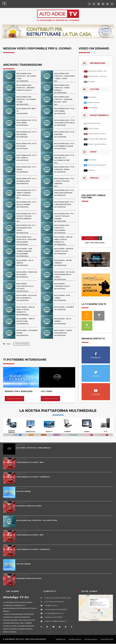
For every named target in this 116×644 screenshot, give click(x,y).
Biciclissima (92, 160)
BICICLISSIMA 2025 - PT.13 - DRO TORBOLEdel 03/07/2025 (27, 158)
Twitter (96, 371)
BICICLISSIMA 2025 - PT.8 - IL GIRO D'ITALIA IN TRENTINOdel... (64, 182)
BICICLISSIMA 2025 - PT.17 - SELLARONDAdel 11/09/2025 (27, 134)
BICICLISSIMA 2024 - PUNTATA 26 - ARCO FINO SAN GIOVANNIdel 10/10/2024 (26, 241)
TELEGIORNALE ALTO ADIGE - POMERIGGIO (33, 477)
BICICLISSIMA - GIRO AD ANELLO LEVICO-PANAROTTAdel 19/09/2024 (63, 241)
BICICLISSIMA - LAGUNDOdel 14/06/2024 (64, 308)
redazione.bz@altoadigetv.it (56, 621)
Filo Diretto (92, 97)
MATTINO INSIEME (24, 491)
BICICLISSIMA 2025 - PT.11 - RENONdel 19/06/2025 (27, 169)
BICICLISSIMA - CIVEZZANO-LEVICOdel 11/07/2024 (62, 286)
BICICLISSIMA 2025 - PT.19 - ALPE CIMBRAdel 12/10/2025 (65, 111)
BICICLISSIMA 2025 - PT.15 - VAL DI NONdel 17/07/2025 (27, 146)
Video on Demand (21, 344)
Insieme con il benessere (97, 165)
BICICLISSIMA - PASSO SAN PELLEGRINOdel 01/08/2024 (27, 275)
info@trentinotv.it (51, 605)
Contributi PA (107, 639)
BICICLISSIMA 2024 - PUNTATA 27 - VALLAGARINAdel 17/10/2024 (62, 229)
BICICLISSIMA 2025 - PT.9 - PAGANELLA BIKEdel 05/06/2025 (27, 181)
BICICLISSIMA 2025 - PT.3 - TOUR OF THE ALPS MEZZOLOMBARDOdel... (27, 217)
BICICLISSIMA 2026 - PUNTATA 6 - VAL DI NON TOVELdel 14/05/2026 (26, 77)
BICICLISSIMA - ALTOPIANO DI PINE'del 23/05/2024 (27, 333)
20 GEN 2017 (89, 238)
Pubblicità (61, 639)
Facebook (96, 353)
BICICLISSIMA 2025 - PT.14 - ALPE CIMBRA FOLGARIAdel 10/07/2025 (65, 146)
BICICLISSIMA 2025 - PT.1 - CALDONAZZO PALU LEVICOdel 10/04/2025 (26, 229)
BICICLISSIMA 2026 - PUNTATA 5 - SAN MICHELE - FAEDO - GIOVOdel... (64, 77)
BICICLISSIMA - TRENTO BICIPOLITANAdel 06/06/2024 (26, 321)
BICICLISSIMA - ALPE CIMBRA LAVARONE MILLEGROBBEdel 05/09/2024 (24, 252)
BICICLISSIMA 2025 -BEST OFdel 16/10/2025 (26, 111)
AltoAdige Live (96, 259)
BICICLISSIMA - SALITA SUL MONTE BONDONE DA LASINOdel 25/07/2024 (65, 276)
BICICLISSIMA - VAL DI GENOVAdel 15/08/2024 (25, 263)
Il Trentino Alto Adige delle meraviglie (98, 139)
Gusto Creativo (93, 128)
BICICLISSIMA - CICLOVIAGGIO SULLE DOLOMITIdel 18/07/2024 (25, 287)
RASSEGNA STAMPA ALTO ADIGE (29, 506)
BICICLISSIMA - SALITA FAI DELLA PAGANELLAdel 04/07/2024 (27, 298)
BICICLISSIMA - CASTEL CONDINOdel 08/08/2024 (63, 263)
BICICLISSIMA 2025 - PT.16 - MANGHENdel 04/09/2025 (65, 134)
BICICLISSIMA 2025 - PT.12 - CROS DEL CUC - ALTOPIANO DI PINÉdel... (65, 159)
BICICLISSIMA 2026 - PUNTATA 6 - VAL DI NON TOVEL (37, 520)
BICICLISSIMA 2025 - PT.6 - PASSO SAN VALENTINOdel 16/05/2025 (64, 193)
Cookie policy (75, 639)
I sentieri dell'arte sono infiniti (98, 134)
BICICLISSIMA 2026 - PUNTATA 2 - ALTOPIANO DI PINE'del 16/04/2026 (26, 101)
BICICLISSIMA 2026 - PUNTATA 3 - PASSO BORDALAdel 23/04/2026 (62, 89)
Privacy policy (91, 639)
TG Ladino (91, 82)
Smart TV (87, 315)
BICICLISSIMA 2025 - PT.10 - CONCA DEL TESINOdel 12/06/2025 (65, 169)
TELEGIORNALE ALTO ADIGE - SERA (30, 462)
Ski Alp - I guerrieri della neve (98, 144)
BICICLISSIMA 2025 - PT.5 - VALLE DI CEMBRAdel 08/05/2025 (27, 204)
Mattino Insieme (94, 102)
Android (87, 325)
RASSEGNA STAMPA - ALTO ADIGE (98, 71)
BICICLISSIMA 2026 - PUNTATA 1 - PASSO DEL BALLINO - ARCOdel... (63, 101)
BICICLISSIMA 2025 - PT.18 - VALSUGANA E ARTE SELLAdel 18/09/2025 (65, 123)
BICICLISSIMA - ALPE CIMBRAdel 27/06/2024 (62, 298)
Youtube (96, 389)
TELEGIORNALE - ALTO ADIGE (98, 76)
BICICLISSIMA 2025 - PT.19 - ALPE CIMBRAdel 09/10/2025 (27, 123)
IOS (99, 315)
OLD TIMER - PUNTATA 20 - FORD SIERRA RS (33, 448)
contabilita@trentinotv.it (54, 613)
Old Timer (91, 170)
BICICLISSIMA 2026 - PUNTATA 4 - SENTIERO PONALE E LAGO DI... (26, 88)
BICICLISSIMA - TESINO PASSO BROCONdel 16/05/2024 (63, 333)
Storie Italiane (93, 108)
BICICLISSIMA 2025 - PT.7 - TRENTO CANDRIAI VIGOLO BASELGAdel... (27, 194)
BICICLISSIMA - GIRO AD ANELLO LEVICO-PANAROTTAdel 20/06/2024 (26, 311)
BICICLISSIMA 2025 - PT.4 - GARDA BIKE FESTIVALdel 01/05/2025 (64, 204)
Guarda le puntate (14, 399)
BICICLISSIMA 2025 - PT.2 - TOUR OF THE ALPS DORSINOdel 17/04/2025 (64, 217)
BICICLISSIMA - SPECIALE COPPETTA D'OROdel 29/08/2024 (64, 251)
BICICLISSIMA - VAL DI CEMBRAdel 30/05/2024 (63, 321)
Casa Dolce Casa (94, 123)
